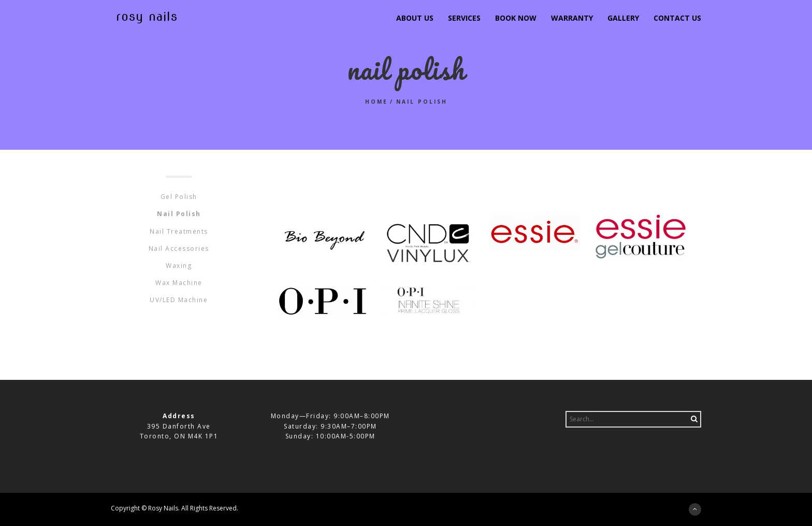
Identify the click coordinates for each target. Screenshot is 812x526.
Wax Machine (179, 283)
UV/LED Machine (179, 300)
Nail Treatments (179, 231)
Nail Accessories (179, 248)
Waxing (179, 266)
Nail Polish (179, 214)
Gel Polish (179, 197)
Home (376, 102)
